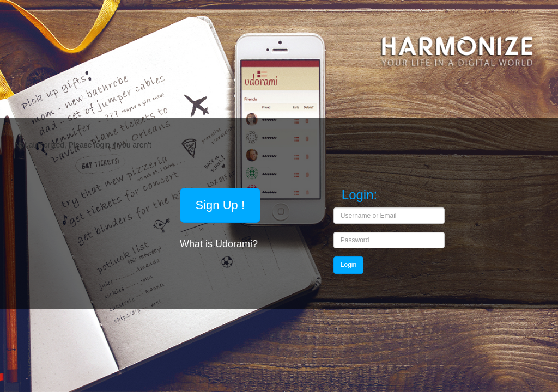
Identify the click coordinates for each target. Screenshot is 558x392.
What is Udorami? (220, 244)
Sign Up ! (220, 205)
